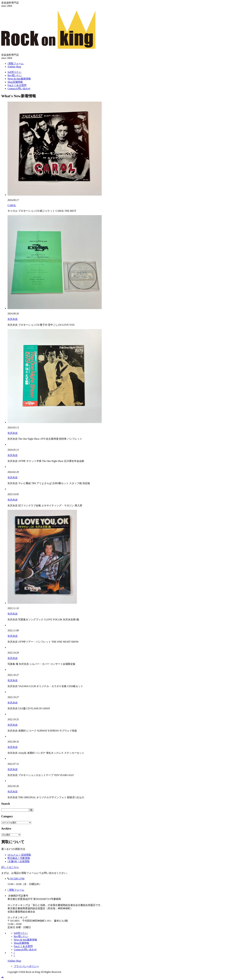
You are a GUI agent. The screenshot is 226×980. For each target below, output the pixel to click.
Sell (15, 72)
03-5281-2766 (17, 879)
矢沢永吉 (13, 319)
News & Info (19, 79)
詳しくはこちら (10, 867)
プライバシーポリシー (26, 966)
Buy (15, 75)
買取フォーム (16, 890)
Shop (15, 82)
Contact (19, 89)
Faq (17, 85)
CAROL (12, 205)
